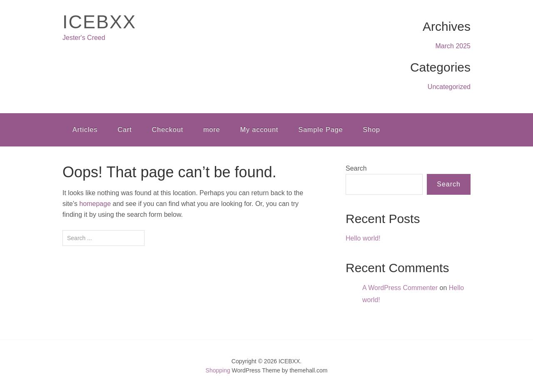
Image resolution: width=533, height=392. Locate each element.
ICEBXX (99, 22)
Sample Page (321, 130)
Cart (125, 130)
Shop (372, 130)
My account (259, 130)
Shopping (218, 370)
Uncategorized (449, 87)
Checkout (168, 130)
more (212, 130)
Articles (85, 130)
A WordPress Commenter (400, 288)
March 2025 (453, 46)
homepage (95, 204)
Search (356, 168)
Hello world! (363, 238)
